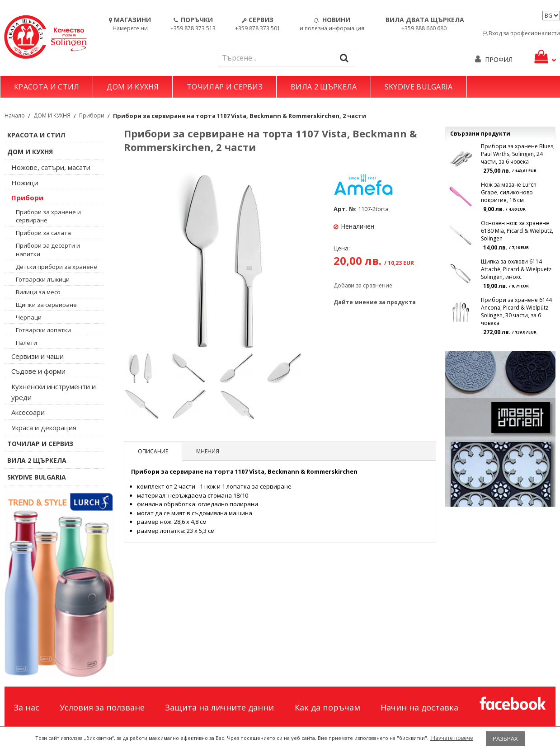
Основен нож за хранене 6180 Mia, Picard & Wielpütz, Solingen (517, 231)
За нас (26, 707)
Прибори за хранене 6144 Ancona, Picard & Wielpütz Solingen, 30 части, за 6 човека (516, 311)
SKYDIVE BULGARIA (419, 87)
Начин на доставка (419, 707)
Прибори (92, 115)
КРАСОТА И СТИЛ (47, 87)
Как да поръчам (327, 707)
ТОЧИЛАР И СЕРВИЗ (225, 87)
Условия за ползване (102, 707)
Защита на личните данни (219, 707)
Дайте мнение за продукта (375, 302)
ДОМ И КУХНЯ (133, 87)
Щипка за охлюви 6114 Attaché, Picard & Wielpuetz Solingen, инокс (516, 269)
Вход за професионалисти (521, 33)
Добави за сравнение (363, 285)
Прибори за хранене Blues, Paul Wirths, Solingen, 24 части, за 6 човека (518, 154)
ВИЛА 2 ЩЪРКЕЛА (324, 87)
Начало (15, 115)
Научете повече (452, 738)
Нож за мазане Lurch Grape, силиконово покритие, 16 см (509, 192)
